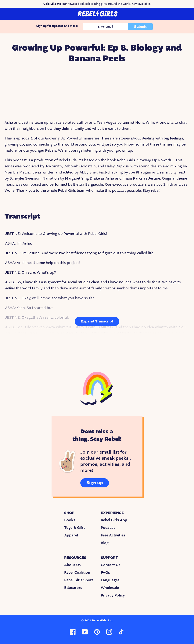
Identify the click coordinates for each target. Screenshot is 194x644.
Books (70, 520)
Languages (110, 580)
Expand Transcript (97, 321)
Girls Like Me (52, 4)
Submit (140, 27)
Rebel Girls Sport (79, 580)
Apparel (71, 535)
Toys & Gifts (75, 528)
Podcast (108, 528)
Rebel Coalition (77, 573)
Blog (105, 543)
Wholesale (110, 588)
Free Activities (113, 535)
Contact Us (111, 565)
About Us (72, 565)
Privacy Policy (113, 595)
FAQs (105, 573)
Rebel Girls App (114, 520)
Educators (73, 588)
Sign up (95, 483)
